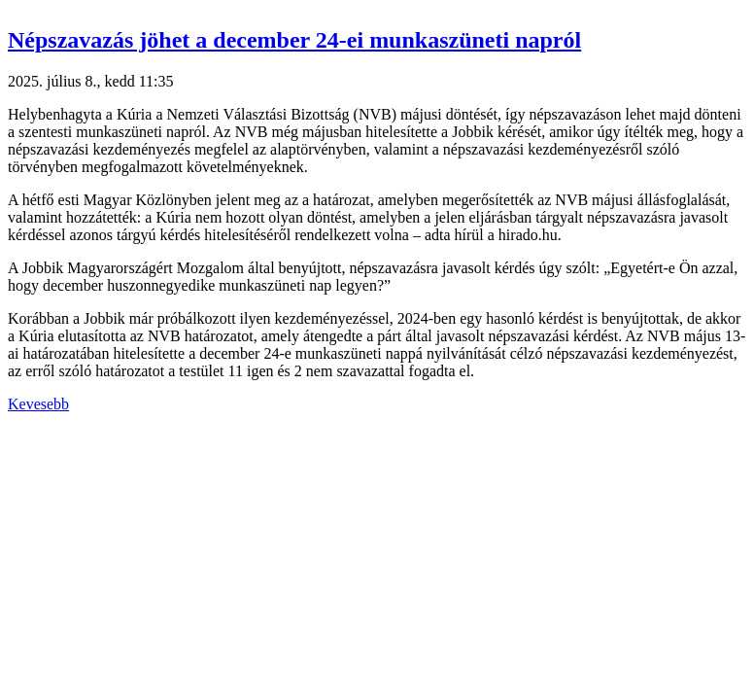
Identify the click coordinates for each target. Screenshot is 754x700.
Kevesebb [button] (38, 404)
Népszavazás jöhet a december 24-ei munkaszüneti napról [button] (294, 40)
